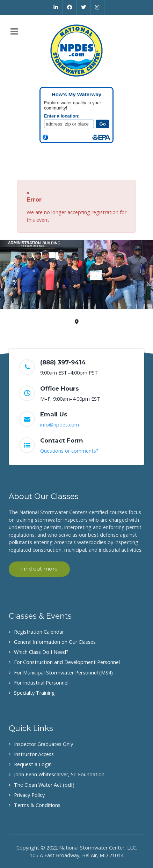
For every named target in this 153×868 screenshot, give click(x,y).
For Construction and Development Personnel (67, 662)
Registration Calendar (39, 632)
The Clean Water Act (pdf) (44, 785)
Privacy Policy (29, 795)
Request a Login (33, 764)
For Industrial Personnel (41, 683)
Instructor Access (34, 754)
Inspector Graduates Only (43, 744)
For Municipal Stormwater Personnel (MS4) (63, 673)
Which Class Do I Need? (41, 652)
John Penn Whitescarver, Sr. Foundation (59, 774)
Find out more (39, 569)
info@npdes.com (60, 425)
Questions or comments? (69, 451)
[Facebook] (70, 7)
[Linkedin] (56, 7)
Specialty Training (34, 693)
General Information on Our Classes (55, 642)
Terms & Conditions (37, 805)
